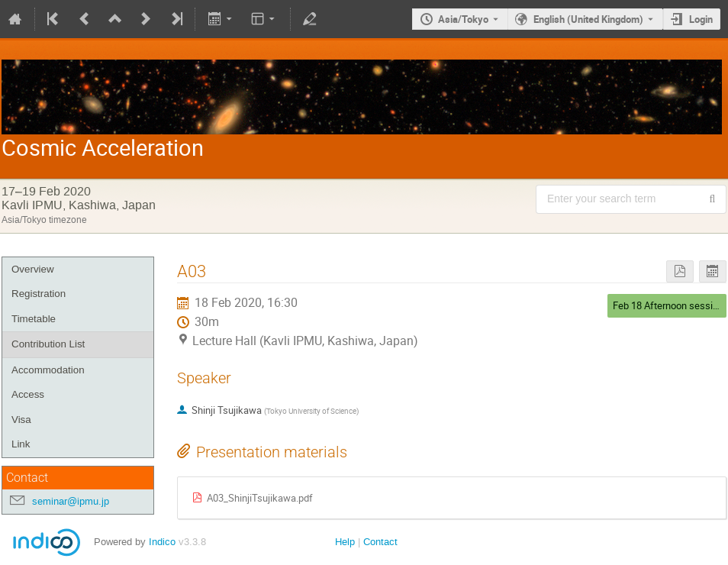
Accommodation (48, 370)
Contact (380, 542)
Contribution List (48, 344)
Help (345, 542)
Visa (21, 420)
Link (21, 444)
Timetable (34, 319)
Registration (39, 294)
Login (701, 19)
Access (28, 394)
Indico (162, 542)
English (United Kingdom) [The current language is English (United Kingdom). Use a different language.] (588, 19)
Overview (33, 269)
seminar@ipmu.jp (71, 501)
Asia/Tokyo (463, 19)
